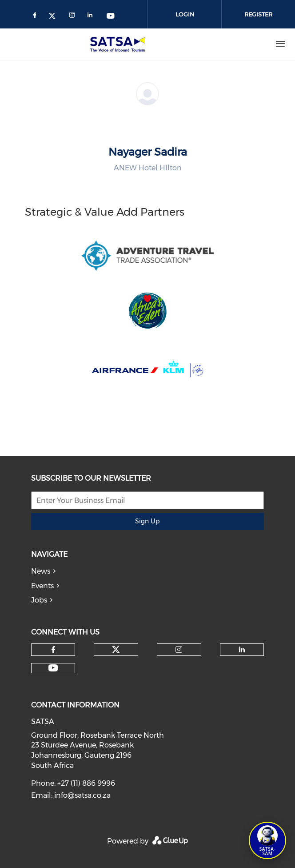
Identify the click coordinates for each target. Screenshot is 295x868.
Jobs (39, 600)
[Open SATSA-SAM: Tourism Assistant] (267, 840)
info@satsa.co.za (82, 795)
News (41, 571)
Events (42, 586)
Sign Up (147, 521)
